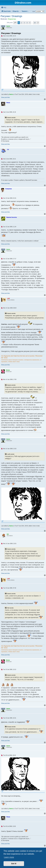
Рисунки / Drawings (11, 16)
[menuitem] (4, 8)
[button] (15, 23)
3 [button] (24, 23)
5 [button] (30, 23)
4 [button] (27, 23)
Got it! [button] (14, 864)
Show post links (5, 97)
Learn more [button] (9, 857)
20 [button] (35, 23)
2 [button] (22, 23)
